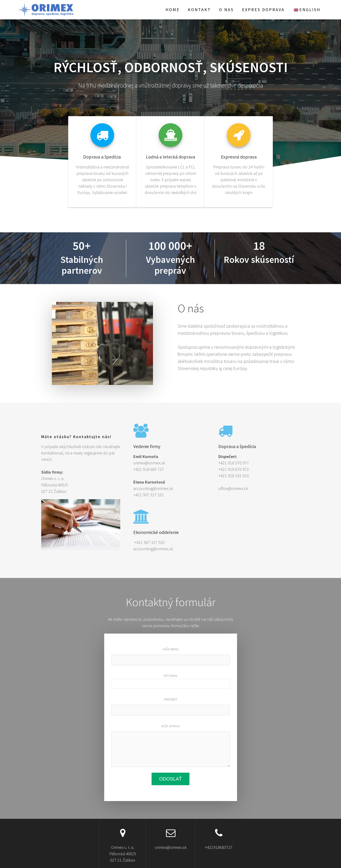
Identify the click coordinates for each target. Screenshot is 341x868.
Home (173, 10)
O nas (226, 10)
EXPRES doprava (263, 10)
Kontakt (199, 10)
